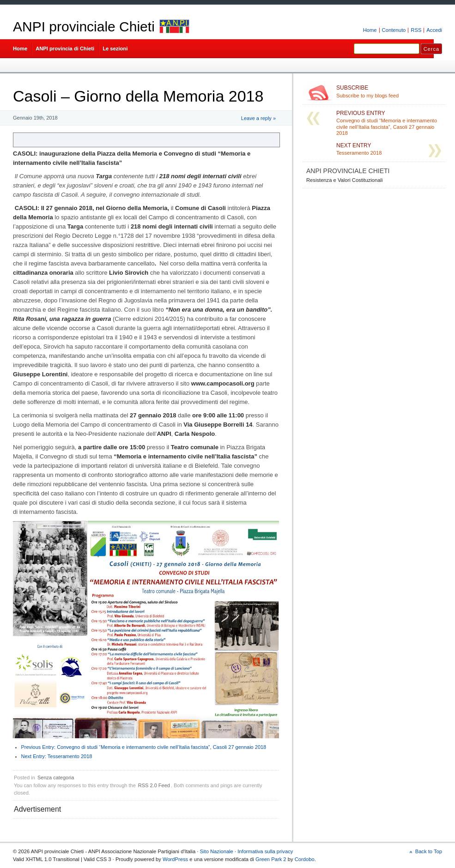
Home (370, 30)
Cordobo (305, 859)
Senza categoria (56, 778)
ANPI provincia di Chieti (65, 48)
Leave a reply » (258, 118)
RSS (416, 30)
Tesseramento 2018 (57, 756)
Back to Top (429, 851)
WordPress (175, 859)
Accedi (434, 30)
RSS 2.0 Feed (154, 785)
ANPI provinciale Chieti (84, 27)
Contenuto (394, 30)
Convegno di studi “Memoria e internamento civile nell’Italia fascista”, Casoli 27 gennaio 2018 (144, 747)
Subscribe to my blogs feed (389, 91)
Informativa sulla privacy (265, 851)
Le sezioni (115, 48)
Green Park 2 (271, 859)
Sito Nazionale (217, 851)
